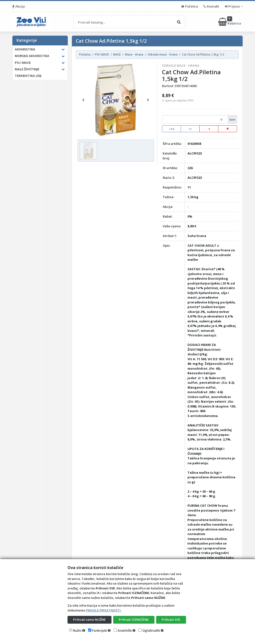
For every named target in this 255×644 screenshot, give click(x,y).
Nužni (77, 630)
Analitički (125, 630)
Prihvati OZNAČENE (134, 620)
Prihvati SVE (171, 620)
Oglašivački (151, 630)
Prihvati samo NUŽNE (89, 620)
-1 (209, 129)
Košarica (230, 22)
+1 (190, 129)
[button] (83, 100)
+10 (172, 129)
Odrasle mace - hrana (181, 65)
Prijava (233, 6)
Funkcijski (100, 630)
